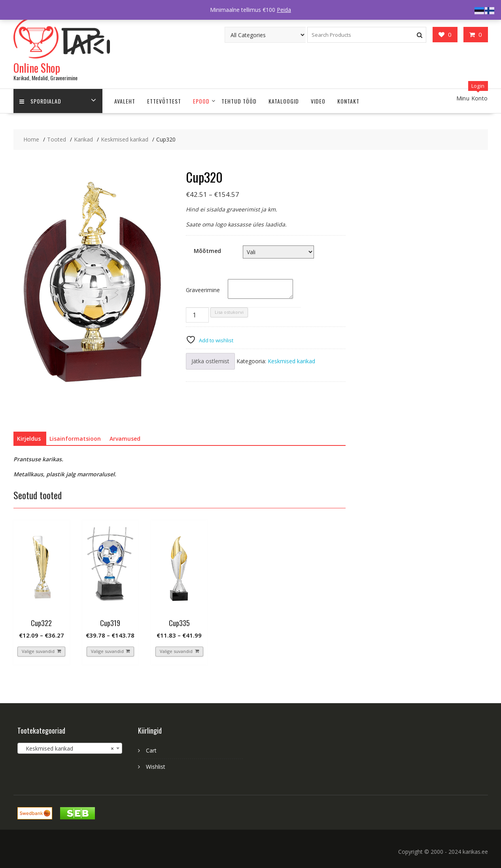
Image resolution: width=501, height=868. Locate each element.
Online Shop (37, 68)
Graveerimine (203, 290)
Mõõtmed (207, 251)
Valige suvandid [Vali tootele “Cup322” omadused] (38, 651)
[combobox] (70, 748)
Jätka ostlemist (210, 361)
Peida (284, 10)
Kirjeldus (29, 439)
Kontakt (348, 101)
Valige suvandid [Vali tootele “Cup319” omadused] (107, 651)
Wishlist (156, 767)
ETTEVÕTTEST (164, 101)
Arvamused (125, 439)
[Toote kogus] (197, 315)
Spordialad (40, 101)
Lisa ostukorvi (229, 312)
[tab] (29, 439)
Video (318, 101)
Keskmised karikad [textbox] (67, 749)
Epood (201, 101)
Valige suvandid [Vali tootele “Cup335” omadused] (176, 651)
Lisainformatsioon (75, 439)
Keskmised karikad (291, 361)
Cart (151, 750)
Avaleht (125, 101)
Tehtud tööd (239, 101)
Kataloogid (284, 101)
